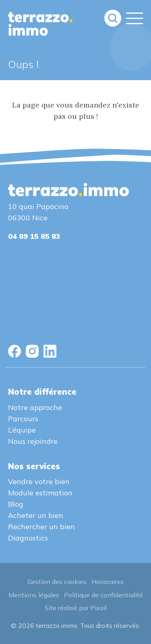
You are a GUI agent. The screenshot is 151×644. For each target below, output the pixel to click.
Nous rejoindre (33, 441)
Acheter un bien (36, 515)
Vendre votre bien (39, 481)
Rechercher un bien (41, 527)
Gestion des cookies (57, 582)
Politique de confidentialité (103, 595)
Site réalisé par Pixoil (76, 608)
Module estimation (40, 493)
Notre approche (35, 407)
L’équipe (22, 430)
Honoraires (108, 582)
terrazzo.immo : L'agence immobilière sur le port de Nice (40, 24)
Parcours (23, 419)
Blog (16, 504)
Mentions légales (34, 595)
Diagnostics (28, 538)
